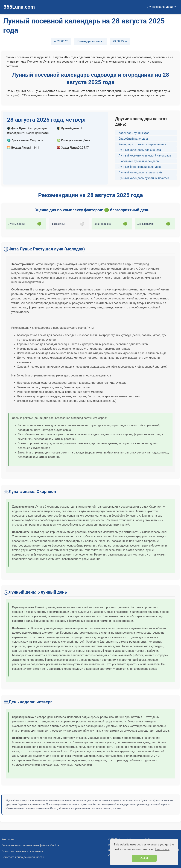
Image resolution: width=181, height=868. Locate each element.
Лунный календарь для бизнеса (140, 150)
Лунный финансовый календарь (140, 167)
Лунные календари (160, 7)
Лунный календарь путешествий (140, 172)
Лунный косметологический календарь (145, 156)
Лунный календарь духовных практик (144, 178)
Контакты (8, 839)
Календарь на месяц (91, 41)
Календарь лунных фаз (134, 133)
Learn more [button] (162, 849)
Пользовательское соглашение (22, 851)
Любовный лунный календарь (139, 161)
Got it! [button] (144, 858)
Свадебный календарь (133, 139)
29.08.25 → (120, 41)
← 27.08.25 (61, 41)
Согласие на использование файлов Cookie (30, 845)
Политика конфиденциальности (23, 857)
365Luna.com (19, 7)
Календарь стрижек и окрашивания (142, 144)
